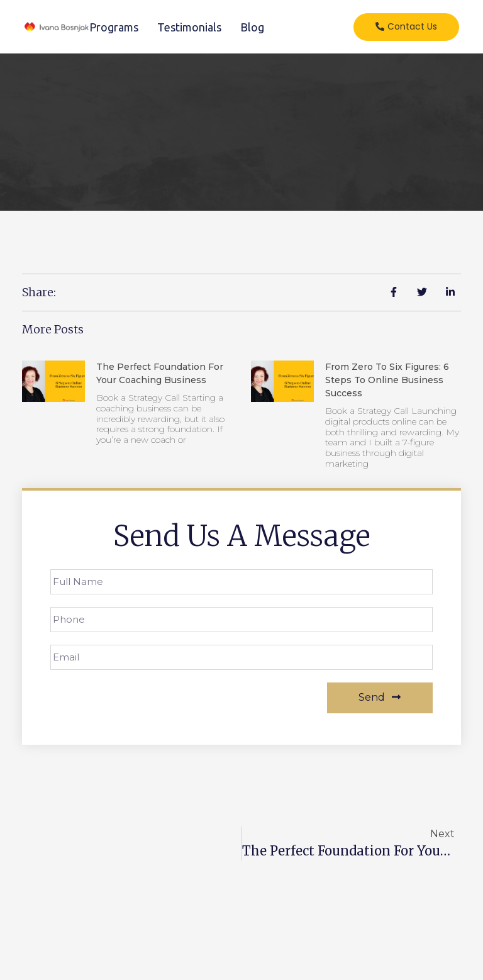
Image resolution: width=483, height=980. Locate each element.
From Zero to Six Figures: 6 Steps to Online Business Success (387, 380)
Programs (114, 27)
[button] (406, 27)
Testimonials (189, 27)
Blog (252, 27)
